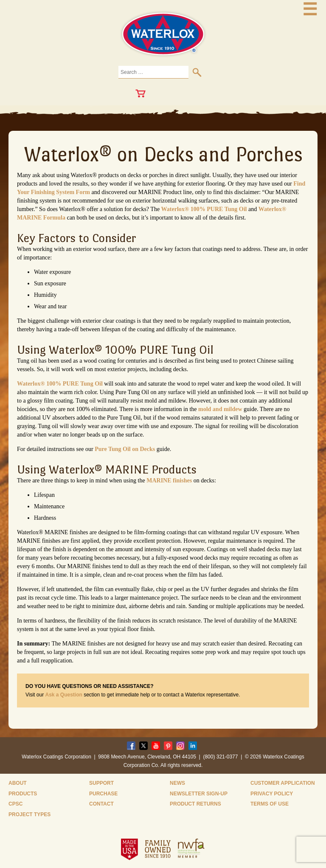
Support (101, 783)
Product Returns (195, 804)
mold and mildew (220, 409)
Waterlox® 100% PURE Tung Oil (204, 209)
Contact (101, 804)
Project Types (30, 814)
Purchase (103, 794)
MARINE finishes (169, 480)
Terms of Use (270, 804)
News (177, 783)
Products (23, 794)
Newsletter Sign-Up (199, 794)
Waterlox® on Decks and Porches (163, 154)
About (18, 783)
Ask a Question (63, 695)
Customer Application (283, 783)
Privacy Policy (272, 794)
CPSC (15, 804)
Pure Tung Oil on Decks (125, 449)
